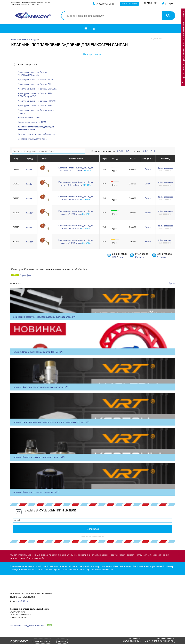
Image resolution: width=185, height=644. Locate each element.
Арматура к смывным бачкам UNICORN (38, 89)
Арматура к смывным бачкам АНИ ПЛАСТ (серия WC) (35, 95)
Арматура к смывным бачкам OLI (34, 84)
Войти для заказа (165, 168)
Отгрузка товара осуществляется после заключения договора (183, 47)
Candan (30, 169)
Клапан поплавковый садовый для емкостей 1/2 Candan (76, 213)
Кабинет (62, 641)
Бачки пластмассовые (29, 117)
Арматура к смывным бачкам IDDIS (36, 80)
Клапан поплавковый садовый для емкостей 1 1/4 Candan (76, 184)
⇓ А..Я (120, 151)
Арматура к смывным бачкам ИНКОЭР (37, 101)
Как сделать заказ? (156, 39)
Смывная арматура (28, 64)
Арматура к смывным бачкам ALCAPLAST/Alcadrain (33, 74)
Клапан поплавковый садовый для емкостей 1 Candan (76, 227)
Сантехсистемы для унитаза (32, 139)
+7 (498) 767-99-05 (19, 641)
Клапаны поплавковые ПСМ (32, 122)
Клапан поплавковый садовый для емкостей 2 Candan (76, 198)
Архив (172, 283)
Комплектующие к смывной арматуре (37, 134)
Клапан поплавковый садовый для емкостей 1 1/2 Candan (76, 169)
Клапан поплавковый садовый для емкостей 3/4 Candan (76, 241)
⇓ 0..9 (146, 151)
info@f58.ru (23, 601)
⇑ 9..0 (152, 151)
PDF (114, 257)
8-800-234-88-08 (22, 597)
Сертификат (26, 275)
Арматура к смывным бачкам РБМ (35, 105)
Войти (148, 169)
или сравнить (165, 170)
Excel (121, 257)
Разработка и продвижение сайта (27, 626)
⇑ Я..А (126, 151)
